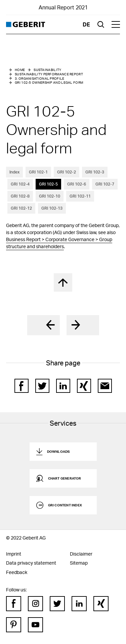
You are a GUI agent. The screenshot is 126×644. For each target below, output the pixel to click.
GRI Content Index (65, 505)
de (86, 24)
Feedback (17, 572)
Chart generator (65, 478)
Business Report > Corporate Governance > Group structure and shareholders (59, 243)
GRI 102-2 (67, 172)
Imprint (14, 554)
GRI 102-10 (50, 196)
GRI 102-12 (21, 208)
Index (14, 172)
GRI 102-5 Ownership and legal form (49, 82)
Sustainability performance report (49, 74)
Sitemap (79, 563)
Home (20, 70)
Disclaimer (81, 554)
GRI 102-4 (20, 184)
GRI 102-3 (95, 172)
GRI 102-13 (52, 208)
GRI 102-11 (80, 196)
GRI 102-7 (105, 184)
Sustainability (47, 70)
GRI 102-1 (38, 172)
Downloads (58, 451)
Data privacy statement (31, 563)
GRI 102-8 (20, 196)
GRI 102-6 (77, 184)
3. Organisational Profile (40, 78)
